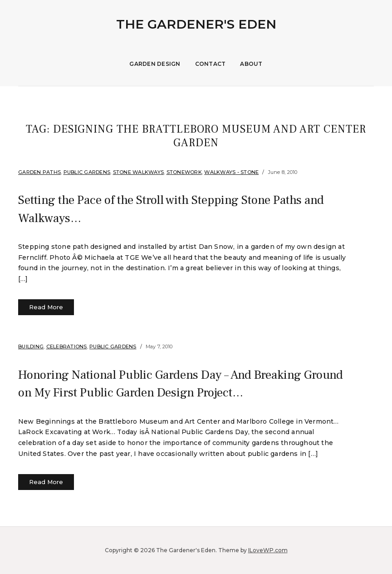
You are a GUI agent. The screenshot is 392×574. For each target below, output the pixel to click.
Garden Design (155, 64)
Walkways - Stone (231, 172)
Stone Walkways (139, 172)
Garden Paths (39, 172)
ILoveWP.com (268, 550)
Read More (46, 307)
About (251, 64)
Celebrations (67, 346)
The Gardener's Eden (196, 24)
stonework (184, 172)
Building (31, 346)
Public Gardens (87, 172)
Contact (211, 64)
